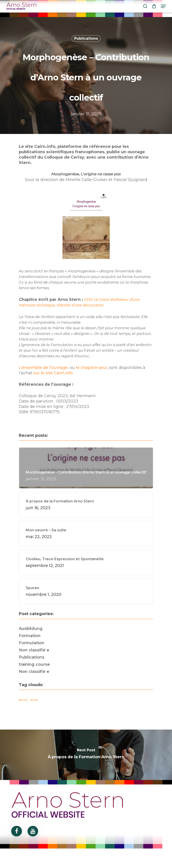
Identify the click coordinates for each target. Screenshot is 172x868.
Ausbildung (31, 629)
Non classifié (34, 650)
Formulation (32, 643)
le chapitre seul (91, 368)
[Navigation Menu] (163, 6)
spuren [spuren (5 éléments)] (34, 700)
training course (34, 664)
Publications (86, 38)
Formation (30, 636)
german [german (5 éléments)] (23, 700)
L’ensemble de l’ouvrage (43, 368)
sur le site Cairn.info (53, 373)
